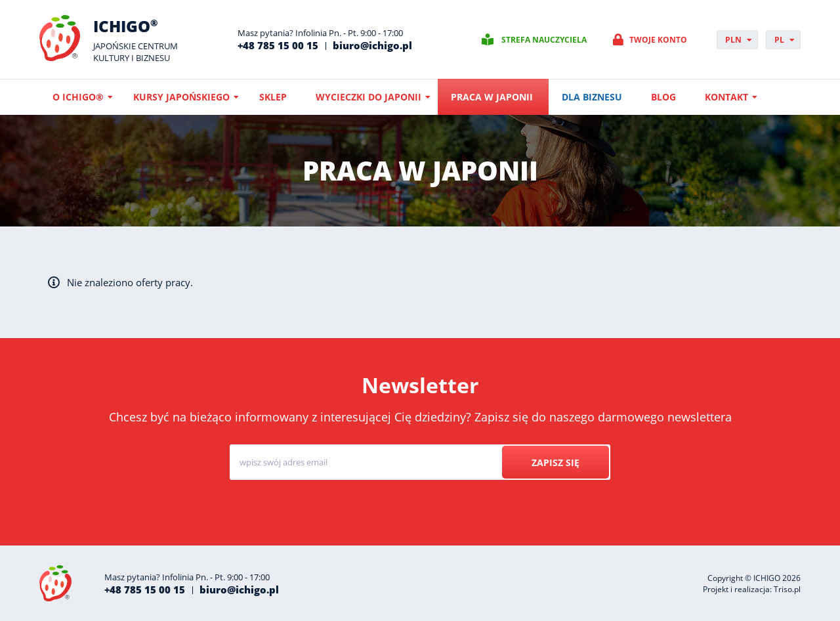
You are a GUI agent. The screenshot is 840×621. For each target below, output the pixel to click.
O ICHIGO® (78, 97)
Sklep (273, 97)
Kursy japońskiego (181, 97)
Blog (663, 97)
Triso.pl (787, 589)
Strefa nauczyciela (544, 40)
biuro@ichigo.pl (372, 45)
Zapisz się (556, 462)
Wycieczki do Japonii (368, 97)
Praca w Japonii (492, 97)
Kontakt (726, 97)
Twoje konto (658, 40)
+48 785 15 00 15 (278, 45)
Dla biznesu (592, 97)
